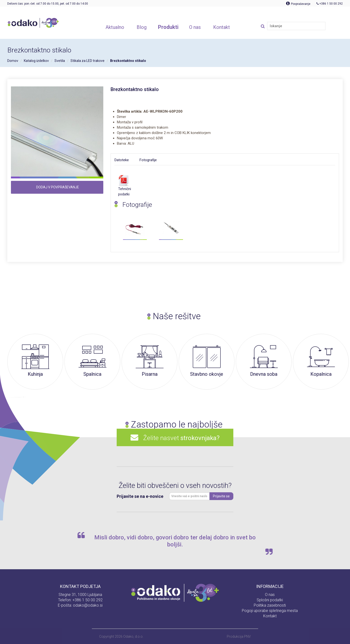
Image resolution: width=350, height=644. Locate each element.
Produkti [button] (168, 27)
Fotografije (148, 160)
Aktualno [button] (115, 27)
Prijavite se (221, 496)
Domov (13, 61)
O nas (270, 595)
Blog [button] (142, 27)
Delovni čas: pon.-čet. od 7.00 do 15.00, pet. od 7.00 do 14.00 (48, 4)
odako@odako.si (88, 605)
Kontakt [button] (222, 27)
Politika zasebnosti (270, 605)
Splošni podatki (270, 600)
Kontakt (270, 616)
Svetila (60, 61)
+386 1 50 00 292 (87, 600)
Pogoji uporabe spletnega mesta (270, 611)
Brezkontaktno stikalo (128, 61)
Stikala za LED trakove (87, 61)
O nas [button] (195, 27)
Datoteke (122, 160)
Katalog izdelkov (36, 61)
